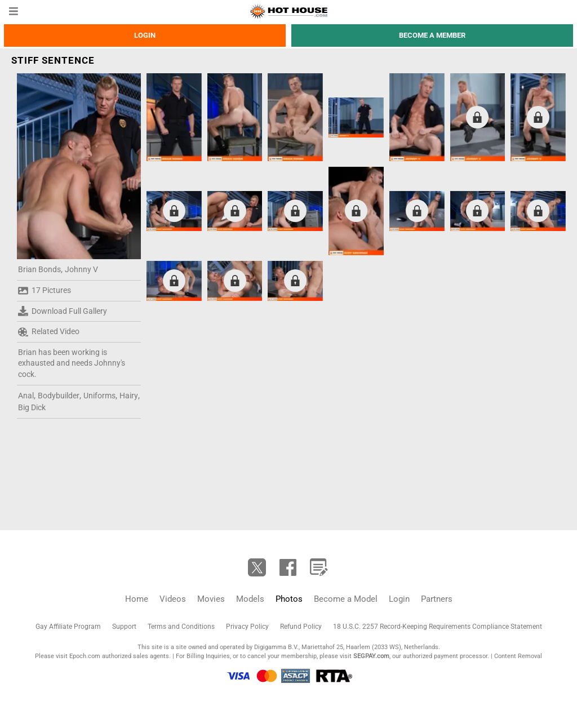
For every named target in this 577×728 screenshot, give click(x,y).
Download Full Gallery (63, 311)
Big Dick (32, 407)
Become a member (432, 35)
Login (145, 35)
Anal (26, 396)
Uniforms (99, 396)
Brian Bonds (39, 269)
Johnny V (81, 269)
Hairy (129, 396)
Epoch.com (85, 656)
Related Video (49, 332)
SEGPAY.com (371, 656)
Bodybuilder (59, 396)
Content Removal (518, 656)
